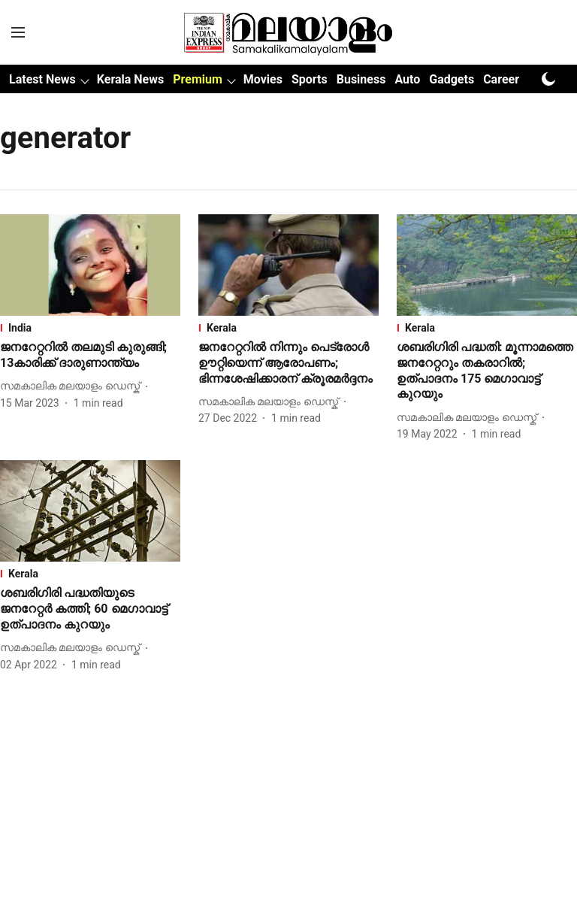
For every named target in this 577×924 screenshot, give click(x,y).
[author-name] (73, 386)
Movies (263, 79)
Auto (407, 79)
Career (501, 79)
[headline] (90, 356)
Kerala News (130, 79)
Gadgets (452, 79)
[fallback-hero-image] (90, 265)
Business (361, 79)
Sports (310, 79)
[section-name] (90, 328)
